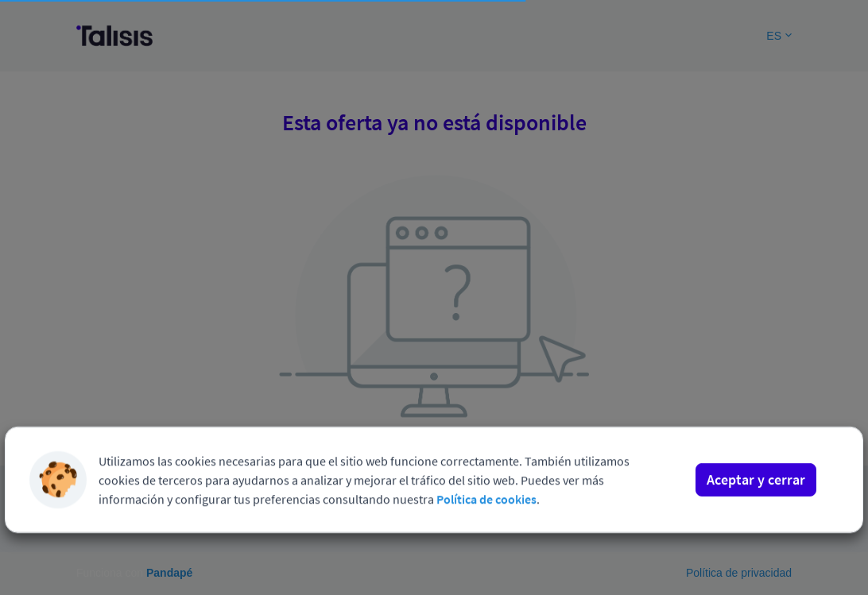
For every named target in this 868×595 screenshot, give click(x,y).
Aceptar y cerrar (756, 452)
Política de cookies (486, 471)
